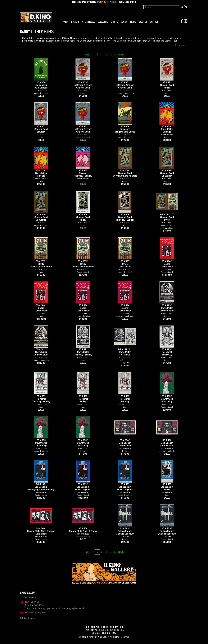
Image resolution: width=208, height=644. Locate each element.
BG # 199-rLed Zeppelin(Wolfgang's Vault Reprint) (41, 490)
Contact (154, 22)
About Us (143, 22)
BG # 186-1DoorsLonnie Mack (167, 267)
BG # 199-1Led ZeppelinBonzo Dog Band (83, 490)
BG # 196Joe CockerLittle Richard (167, 446)
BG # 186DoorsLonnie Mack (83, 311)
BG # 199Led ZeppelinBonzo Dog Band (125, 490)
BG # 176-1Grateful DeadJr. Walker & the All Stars (125, 176)
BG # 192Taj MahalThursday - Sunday (41, 401)
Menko (133, 22)
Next (121, 55)
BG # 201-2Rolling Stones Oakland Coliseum (125, 534)
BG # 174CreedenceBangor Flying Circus (125, 132)
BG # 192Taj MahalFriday (83, 401)
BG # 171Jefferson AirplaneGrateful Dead (125, 88)
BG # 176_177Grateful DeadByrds (167, 221)
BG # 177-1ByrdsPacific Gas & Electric (41, 267)
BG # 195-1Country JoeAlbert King (167, 401)
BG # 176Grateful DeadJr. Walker (41, 220)
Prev (87, 55)
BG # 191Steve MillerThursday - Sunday (83, 355)
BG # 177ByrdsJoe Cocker (125, 267)
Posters (75, 22)
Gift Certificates (28, 618)
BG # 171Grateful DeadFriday (167, 88)
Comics (124, 22)
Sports (114, 22)
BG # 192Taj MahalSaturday (125, 401)
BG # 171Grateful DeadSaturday (41, 132)
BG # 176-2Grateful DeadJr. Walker (167, 176)
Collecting (103, 22)
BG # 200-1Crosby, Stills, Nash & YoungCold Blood (41, 534)
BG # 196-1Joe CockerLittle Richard (125, 446)
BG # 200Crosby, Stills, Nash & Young (83, 532)
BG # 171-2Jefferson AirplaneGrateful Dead (83, 88)
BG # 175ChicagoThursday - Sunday (83, 176)
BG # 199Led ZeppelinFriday (167, 490)
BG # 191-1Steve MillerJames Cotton (167, 311)
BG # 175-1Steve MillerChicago (167, 132)
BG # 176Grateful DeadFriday (83, 220)
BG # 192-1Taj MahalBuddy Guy (167, 355)
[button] (179, 45)
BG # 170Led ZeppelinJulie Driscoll (41, 88)
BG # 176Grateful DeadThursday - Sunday (125, 220)
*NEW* (66, 22)
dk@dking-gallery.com (33, 613)
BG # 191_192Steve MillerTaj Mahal (125, 356)
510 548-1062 (29, 597)
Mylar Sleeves (89, 22)
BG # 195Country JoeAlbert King (41, 446)
